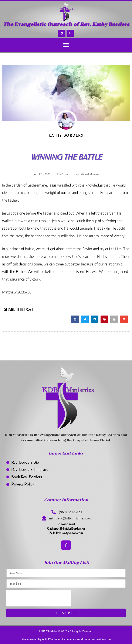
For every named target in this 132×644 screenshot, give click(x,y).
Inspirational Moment (87, 174)
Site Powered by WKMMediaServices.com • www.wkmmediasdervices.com (66, 639)
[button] (66, 45)
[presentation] (39, 598)
